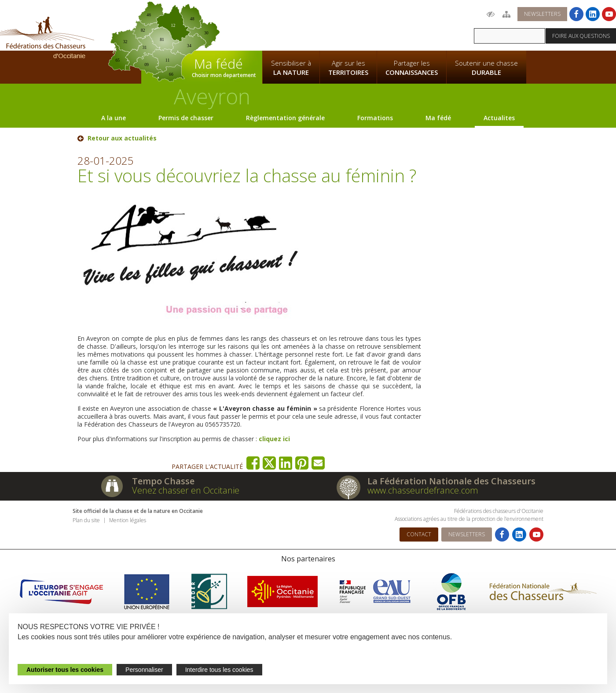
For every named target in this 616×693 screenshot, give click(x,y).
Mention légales (128, 520)
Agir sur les (348, 68)
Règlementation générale (285, 118)
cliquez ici (274, 439)
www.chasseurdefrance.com (423, 490)
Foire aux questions (581, 36)
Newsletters (542, 14)
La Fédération (291, 25)
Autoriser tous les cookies (65, 670)
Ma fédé (438, 118)
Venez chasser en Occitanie (186, 490)
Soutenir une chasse (486, 68)
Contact (419, 534)
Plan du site (86, 520)
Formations (375, 118)
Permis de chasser (186, 118)
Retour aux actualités (122, 138)
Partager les (412, 68)
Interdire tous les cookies (219, 670)
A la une (114, 118)
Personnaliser (144, 670)
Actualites (499, 118)
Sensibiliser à (291, 68)
